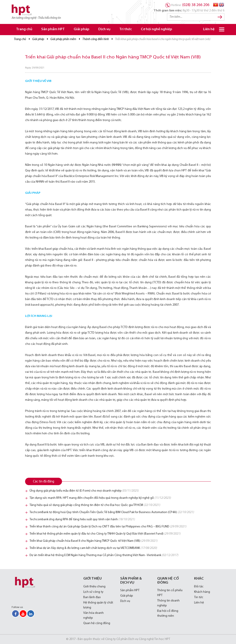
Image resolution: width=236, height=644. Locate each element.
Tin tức (199, 597)
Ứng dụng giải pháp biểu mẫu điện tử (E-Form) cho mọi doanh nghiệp (84, 491)
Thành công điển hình (96, 39)
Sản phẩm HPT (53, 29)
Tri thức (126, 29)
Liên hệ (209, 29)
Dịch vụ (104, 29)
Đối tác (199, 587)
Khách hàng (202, 592)
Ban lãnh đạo (92, 597)
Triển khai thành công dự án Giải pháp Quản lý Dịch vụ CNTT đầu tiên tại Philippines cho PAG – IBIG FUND (108, 527)
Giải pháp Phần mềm (63, 39)
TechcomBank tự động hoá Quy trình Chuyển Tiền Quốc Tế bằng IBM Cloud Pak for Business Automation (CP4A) (112, 512)
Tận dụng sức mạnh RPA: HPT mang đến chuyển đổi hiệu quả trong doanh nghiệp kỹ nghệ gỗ (100, 498)
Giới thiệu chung (94, 587)
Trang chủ (24, 29)
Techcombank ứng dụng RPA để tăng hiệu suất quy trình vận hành (82, 519)
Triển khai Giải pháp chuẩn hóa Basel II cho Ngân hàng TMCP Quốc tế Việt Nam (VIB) (94, 541)
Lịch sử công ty (93, 592)
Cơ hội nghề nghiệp (157, 29)
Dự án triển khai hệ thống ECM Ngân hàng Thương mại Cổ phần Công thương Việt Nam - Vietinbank (104, 555)
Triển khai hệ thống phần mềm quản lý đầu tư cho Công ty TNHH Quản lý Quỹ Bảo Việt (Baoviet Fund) (105, 534)
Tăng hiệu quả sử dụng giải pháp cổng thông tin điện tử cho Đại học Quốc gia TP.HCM (95, 505)
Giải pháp (82, 29)
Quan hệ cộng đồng (97, 623)
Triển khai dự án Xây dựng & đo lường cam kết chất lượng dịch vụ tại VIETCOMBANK (93, 548)
